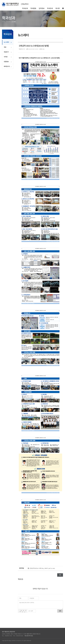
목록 (60, 575)
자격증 (6, 57)
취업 (5, 47)
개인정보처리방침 (29, 636)
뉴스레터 (6, 42)
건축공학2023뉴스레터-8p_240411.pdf (42, 568)
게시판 (58, 8)
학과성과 (25, 8)
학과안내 (50, 8)
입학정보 (42, 8)
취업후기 (6, 52)
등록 (60, 611)
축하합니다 (7, 66)
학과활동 (33, 8)
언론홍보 (6, 62)
